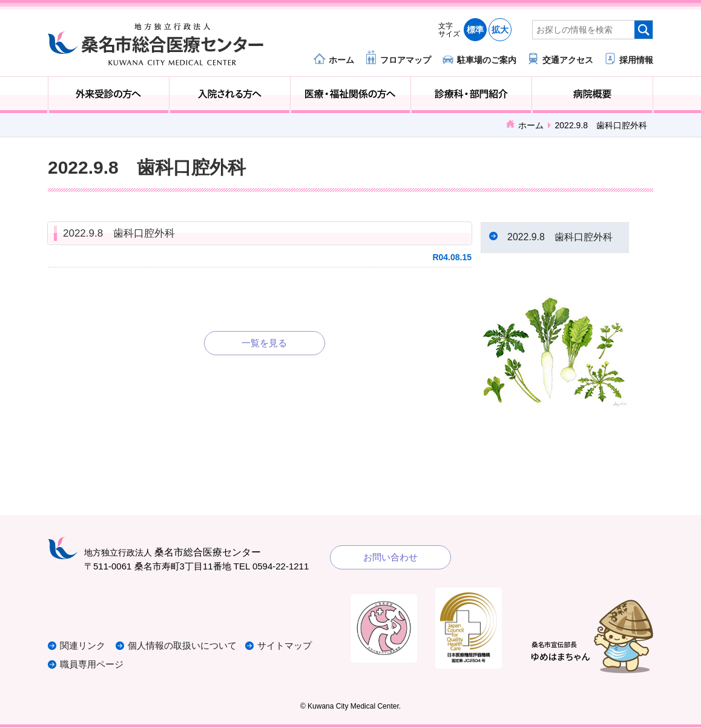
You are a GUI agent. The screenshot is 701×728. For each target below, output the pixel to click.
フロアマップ (406, 60)
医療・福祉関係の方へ (351, 95)
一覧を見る (264, 343)
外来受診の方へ (109, 95)
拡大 (500, 30)
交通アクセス (568, 60)
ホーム (341, 60)
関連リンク (83, 647)
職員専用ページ (92, 665)
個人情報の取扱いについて (183, 647)
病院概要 (592, 95)
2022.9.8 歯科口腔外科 (119, 233)
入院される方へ (230, 95)
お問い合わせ (390, 558)
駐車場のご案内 (487, 60)
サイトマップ (286, 647)
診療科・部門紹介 (471, 95)
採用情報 (636, 60)
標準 (475, 30)
